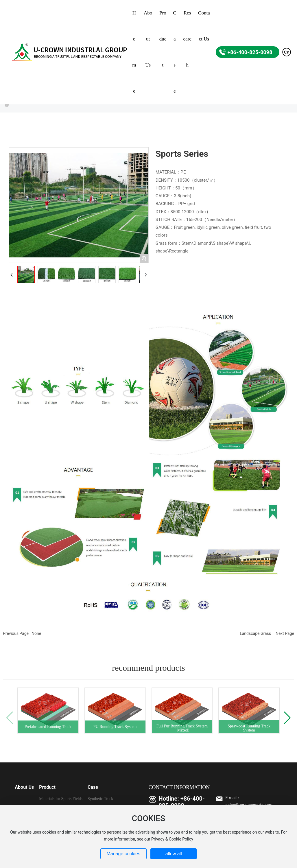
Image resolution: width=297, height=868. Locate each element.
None (36, 633)
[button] (287, 718)
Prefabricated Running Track (48, 727)
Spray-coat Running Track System (249, 728)
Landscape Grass (255, 633)
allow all (174, 854)
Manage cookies (123, 854)
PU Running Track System (115, 727)
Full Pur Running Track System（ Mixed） (182, 728)
